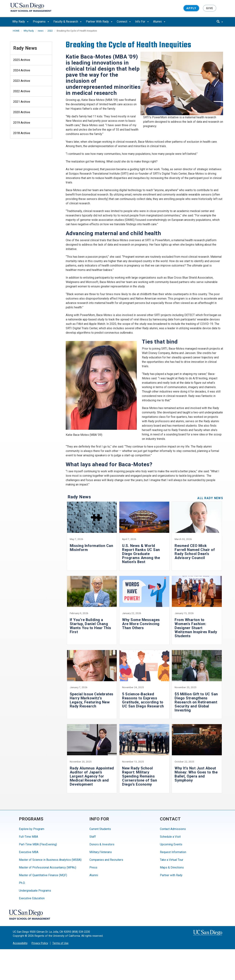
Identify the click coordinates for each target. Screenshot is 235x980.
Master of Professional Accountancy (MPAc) (48, 867)
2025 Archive (22, 60)
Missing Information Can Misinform (92, 548)
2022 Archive (22, 91)
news (41, 31)
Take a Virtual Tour (172, 860)
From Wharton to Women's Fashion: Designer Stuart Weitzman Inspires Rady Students (196, 628)
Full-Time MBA (28, 837)
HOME (16, 31)
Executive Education (32, 898)
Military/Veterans (101, 852)
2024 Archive (22, 70)
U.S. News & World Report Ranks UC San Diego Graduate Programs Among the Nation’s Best (141, 554)
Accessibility (20, 943)
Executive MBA (29, 852)
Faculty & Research (67, 22)
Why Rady (20, 22)
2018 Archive (22, 133)
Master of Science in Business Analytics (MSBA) (50, 860)
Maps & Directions (172, 867)
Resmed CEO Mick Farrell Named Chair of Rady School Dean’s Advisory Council (195, 552)
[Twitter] (74, 915)
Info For (142, 22)
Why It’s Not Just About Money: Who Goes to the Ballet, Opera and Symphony (196, 774)
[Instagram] (95, 915)
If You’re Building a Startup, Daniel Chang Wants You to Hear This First (91, 626)
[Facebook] (63, 915)
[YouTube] (85, 915)
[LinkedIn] (106, 915)
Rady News (25, 48)
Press (93, 867)
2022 (50, 31)
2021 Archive (22, 102)
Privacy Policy (40, 943)
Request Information (173, 852)
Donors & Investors (102, 844)
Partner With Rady (99, 22)
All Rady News (210, 498)
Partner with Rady (171, 875)
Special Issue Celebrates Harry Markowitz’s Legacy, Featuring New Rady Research (92, 700)
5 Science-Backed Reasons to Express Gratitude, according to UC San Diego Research (143, 700)
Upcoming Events (171, 844)
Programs (41, 22)
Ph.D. (22, 883)
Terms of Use (60, 943)
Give (210, 8)
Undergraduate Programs (35, 891)
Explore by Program (32, 829)
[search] (220, 22)
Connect (124, 22)
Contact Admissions (173, 829)
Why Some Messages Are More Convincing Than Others (141, 624)
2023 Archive (22, 81)
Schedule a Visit (170, 837)
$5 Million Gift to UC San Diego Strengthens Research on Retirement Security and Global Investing (196, 702)
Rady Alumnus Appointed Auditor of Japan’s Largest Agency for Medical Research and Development (92, 776)
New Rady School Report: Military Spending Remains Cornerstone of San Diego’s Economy (140, 776)
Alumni (159, 22)
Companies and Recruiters (106, 860)
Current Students (100, 829)
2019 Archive (22, 123)
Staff (93, 837)
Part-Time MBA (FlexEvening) (38, 844)
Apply (191, 8)
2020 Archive (22, 112)
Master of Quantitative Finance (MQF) (43, 875)
